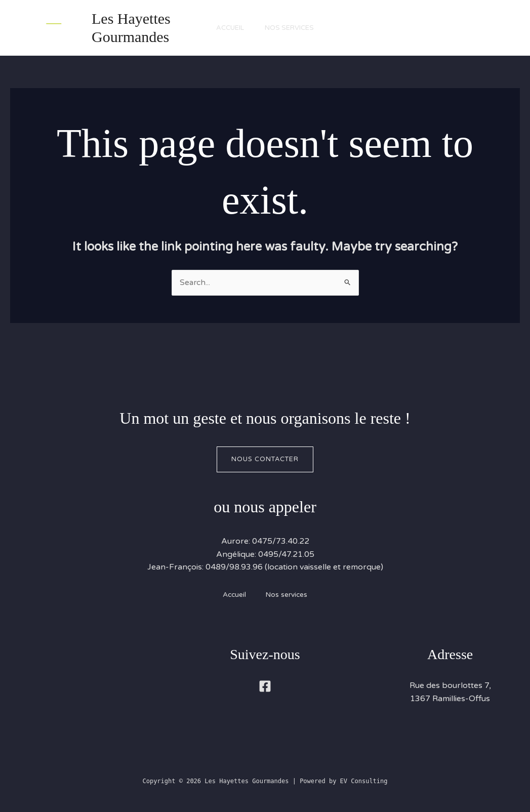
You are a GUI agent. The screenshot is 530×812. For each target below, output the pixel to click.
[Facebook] (265, 687)
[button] (459, 28)
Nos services (292, 28)
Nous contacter (265, 459)
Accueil (228, 28)
